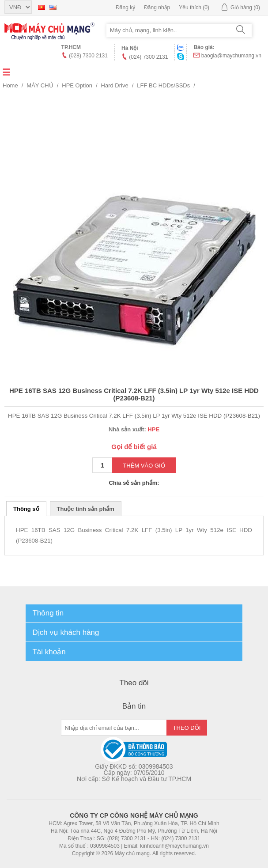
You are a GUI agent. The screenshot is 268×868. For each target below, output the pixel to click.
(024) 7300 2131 (148, 57)
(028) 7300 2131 (88, 56)
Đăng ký (125, 8)
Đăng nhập (157, 8)
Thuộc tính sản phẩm (86, 509)
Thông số (26, 509)
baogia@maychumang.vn (231, 56)
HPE (153, 429)
